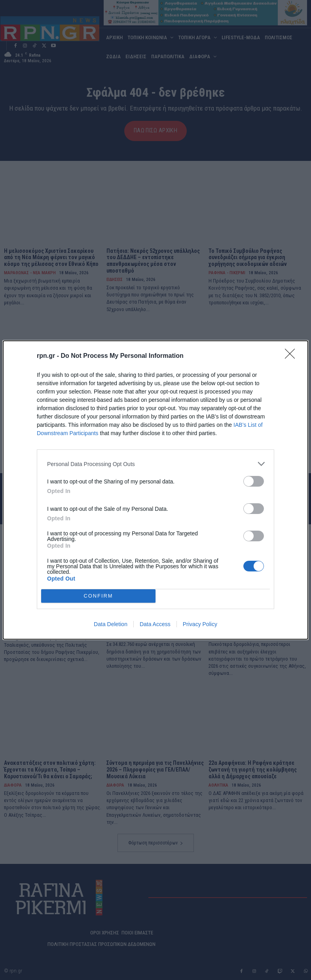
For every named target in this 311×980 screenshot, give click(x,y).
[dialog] (155, 490)
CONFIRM (98, 596)
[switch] (254, 481)
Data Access (155, 624)
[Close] (292, 356)
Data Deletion (111, 624)
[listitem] (155, 464)
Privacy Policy (200, 624)
